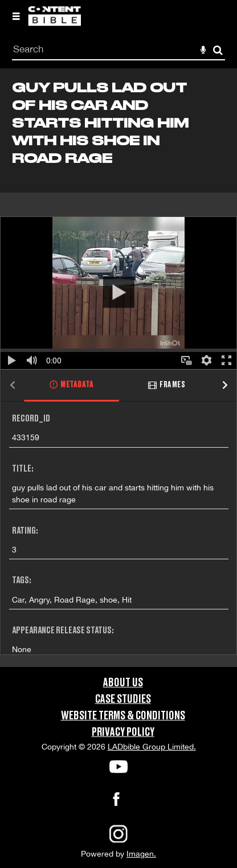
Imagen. (141, 854)
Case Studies (123, 699)
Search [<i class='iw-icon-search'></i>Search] (218, 50)
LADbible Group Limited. (152, 747)
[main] (118, 368)
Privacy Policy (123, 732)
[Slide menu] (16, 16)
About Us (123, 683)
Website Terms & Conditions (123, 716)
